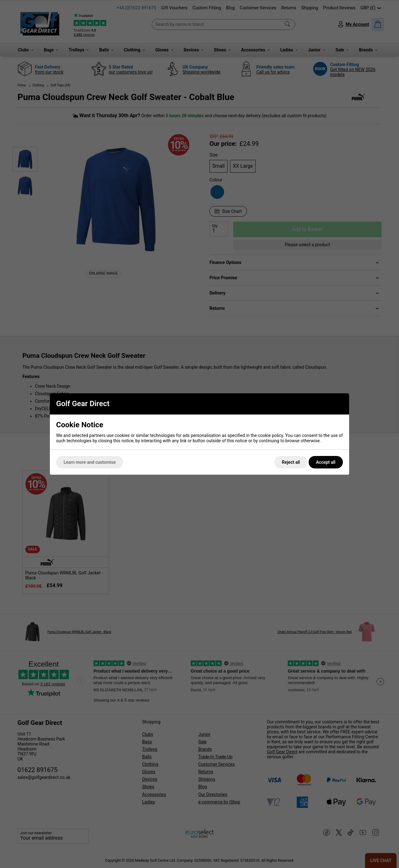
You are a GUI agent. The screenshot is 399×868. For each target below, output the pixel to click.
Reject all (291, 462)
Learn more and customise (90, 462)
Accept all (326, 462)
